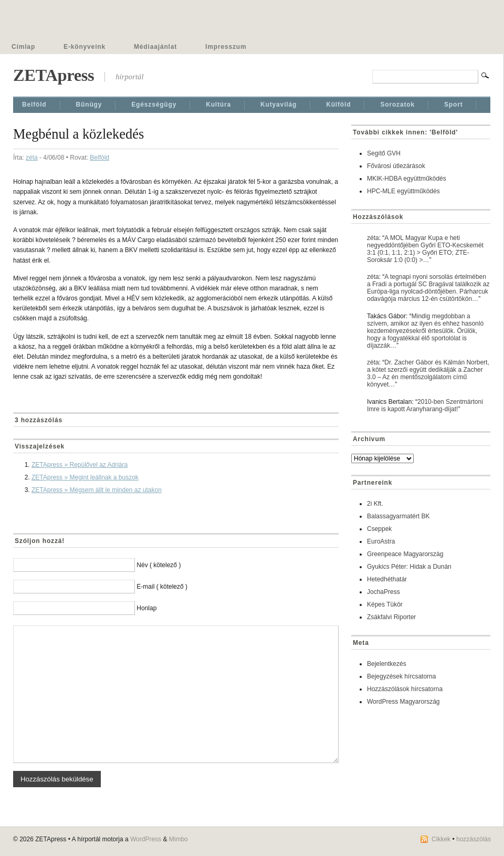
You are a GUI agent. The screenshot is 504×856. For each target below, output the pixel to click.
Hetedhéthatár (387, 579)
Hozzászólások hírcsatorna (405, 689)
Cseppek (379, 529)
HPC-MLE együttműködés (403, 191)
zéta (32, 158)
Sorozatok (397, 105)
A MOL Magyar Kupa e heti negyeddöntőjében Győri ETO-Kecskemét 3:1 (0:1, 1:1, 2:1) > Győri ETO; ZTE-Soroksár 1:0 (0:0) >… (425, 249)
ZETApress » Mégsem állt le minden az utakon (97, 490)
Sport (454, 105)
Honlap (146, 608)
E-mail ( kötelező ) (162, 587)
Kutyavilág (279, 105)
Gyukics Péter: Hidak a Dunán (409, 567)
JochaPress (384, 592)
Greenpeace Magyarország (405, 554)
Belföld (34, 105)
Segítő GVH (384, 153)
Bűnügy (89, 105)
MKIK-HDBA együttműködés (407, 179)
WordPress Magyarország (403, 702)
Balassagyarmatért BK (398, 516)
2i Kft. (375, 504)
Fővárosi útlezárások (396, 166)
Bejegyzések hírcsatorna (401, 676)
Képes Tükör (385, 604)
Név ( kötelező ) (159, 565)
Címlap (23, 47)
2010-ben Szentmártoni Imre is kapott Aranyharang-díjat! (425, 405)
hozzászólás (474, 839)
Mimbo (178, 839)
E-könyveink (85, 47)
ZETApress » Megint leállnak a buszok (85, 477)
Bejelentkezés (387, 664)
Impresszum (226, 47)
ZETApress (54, 75)
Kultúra (218, 105)
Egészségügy (154, 105)
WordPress (146, 839)
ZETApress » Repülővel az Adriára (80, 465)
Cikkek (441, 839)
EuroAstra (381, 541)
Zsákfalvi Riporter (391, 617)
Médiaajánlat (155, 47)
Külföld (338, 105)
